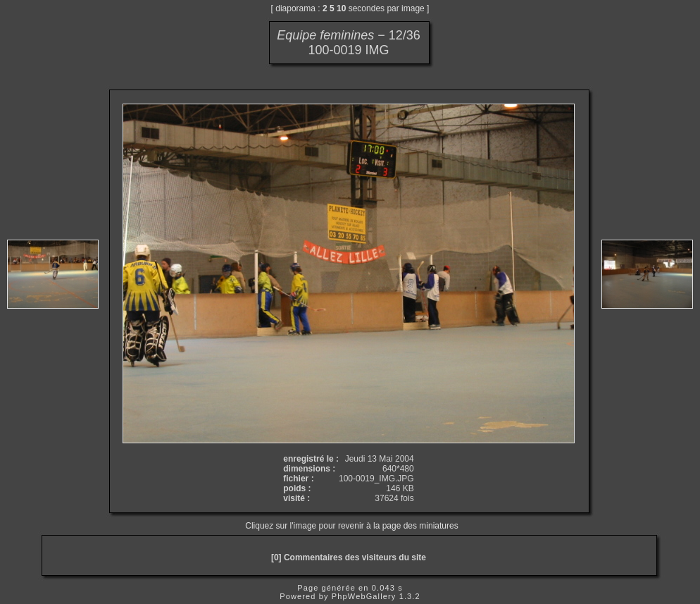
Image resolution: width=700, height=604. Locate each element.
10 (341, 8)
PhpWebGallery (364, 596)
